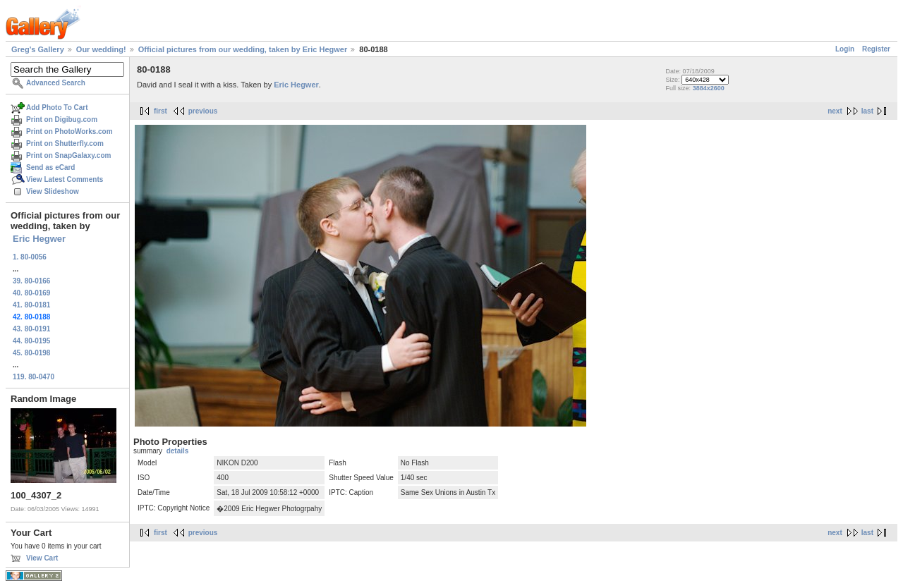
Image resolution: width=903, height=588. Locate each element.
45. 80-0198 (31, 353)
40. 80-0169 (31, 293)
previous (203, 111)
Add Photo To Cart (57, 108)
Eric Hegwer (39, 239)
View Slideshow (53, 191)
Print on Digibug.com (62, 120)
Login (845, 49)
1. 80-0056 (30, 257)
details (178, 451)
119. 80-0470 (34, 377)
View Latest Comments (65, 179)
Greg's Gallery (38, 49)
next (835, 111)
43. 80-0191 (31, 329)
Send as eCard (50, 167)
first (160, 111)
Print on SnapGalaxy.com (68, 155)
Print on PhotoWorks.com (69, 131)
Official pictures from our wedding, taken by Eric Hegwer (243, 49)
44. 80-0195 (31, 341)
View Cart (42, 558)
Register (876, 49)
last (867, 111)
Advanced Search (56, 83)
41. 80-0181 (31, 305)
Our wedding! (101, 49)
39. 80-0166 (31, 281)
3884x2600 (709, 88)
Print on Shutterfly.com (65, 143)
